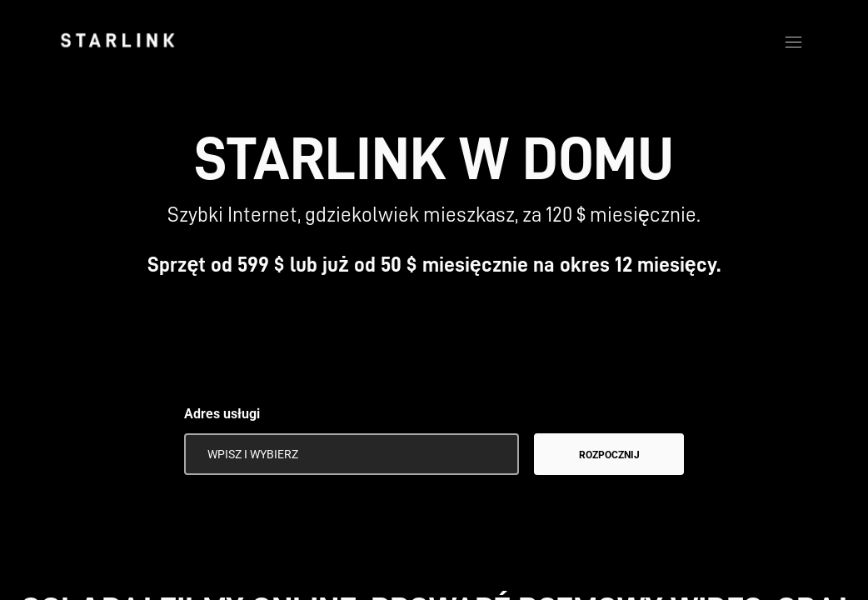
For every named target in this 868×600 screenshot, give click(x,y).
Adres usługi (222, 414)
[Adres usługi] (352, 454)
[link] (117, 40)
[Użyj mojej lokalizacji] (495, 454)
